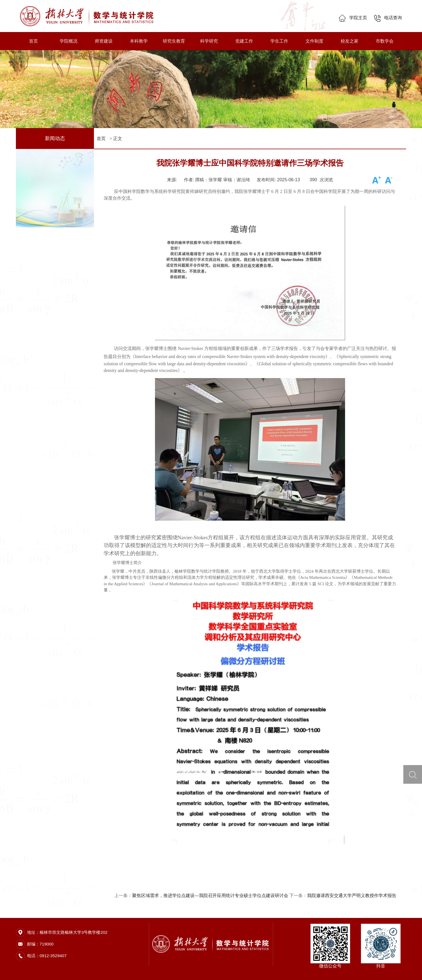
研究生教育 (174, 41)
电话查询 (388, 18)
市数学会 (385, 41)
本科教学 (139, 41)
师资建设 (104, 41)
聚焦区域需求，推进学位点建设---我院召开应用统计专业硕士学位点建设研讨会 (210, 896)
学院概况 (69, 41)
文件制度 (314, 41)
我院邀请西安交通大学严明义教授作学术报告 (352, 896)
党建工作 (244, 41)
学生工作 (279, 41)
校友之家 (350, 41)
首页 (33, 41)
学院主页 (353, 18)
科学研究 (209, 41)
